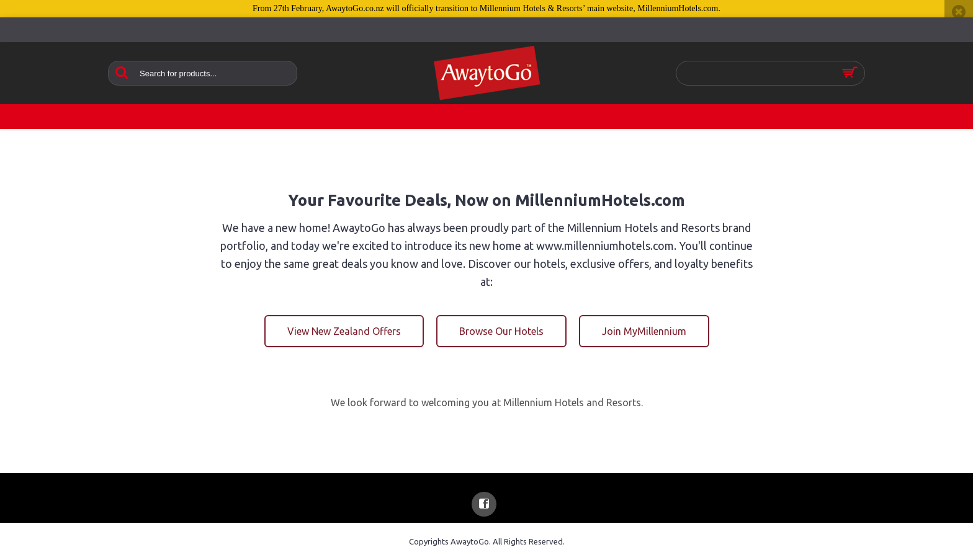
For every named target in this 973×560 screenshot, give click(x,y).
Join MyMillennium (644, 331)
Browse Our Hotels (501, 331)
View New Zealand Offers (344, 331)
